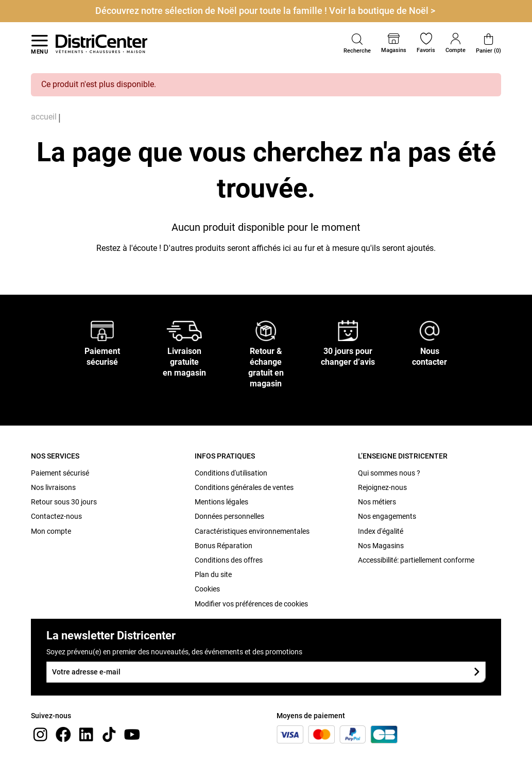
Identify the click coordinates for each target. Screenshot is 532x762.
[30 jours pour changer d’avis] (348, 331)
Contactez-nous (56, 516)
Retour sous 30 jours (64, 502)
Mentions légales (221, 502)
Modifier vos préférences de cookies (251, 604)
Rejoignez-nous (382, 487)
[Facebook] (63, 734)
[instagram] (40, 734)
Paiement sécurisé (60, 473)
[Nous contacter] (430, 331)
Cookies (207, 589)
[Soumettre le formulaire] (477, 672)
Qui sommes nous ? (389, 473)
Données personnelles (229, 516)
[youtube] (132, 734)
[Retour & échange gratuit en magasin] (266, 331)
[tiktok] (109, 734)
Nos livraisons (53, 487)
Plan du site (213, 574)
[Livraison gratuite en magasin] (184, 331)
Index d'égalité (381, 531)
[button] (357, 44)
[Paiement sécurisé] (102, 331)
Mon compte (51, 531)
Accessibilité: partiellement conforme (416, 560)
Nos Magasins (381, 546)
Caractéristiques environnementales (252, 531)
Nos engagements (387, 516)
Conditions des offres (229, 560)
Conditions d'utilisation (231, 473)
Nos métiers (377, 502)
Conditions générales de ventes (244, 487)
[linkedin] (86, 734)
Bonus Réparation (224, 546)
